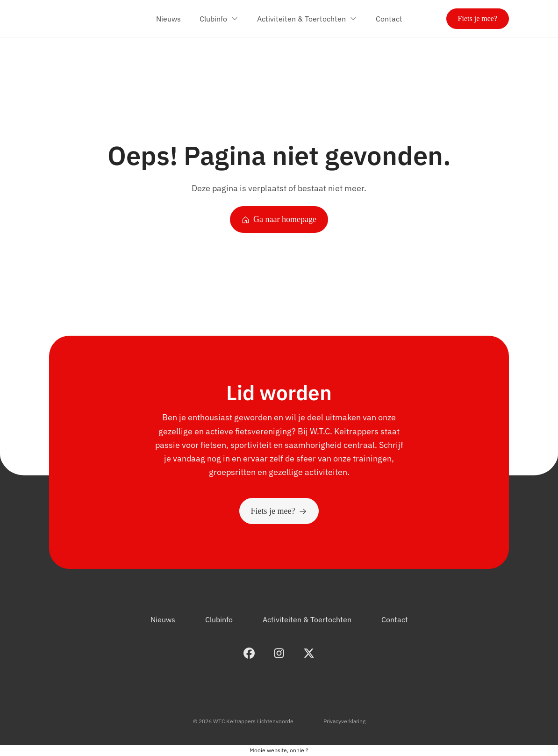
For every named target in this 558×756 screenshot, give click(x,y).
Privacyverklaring (344, 721)
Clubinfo (219, 619)
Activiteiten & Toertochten (307, 619)
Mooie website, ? (279, 750)
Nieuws (163, 619)
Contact (395, 619)
